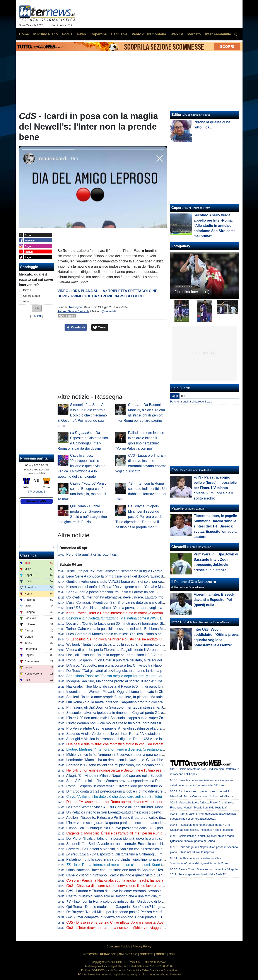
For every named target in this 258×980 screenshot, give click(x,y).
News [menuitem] (81, 34)
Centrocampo (32, 296)
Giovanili (179, 547)
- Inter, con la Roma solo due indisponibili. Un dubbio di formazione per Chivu (129, 901)
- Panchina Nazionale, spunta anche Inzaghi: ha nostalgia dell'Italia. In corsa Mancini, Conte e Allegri (151, 880)
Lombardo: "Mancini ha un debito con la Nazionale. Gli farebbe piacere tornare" (128, 760)
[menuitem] (236, 34)
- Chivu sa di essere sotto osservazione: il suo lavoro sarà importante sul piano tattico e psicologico (147, 886)
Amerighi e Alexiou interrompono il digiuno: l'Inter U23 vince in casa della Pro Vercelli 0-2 (135, 739)
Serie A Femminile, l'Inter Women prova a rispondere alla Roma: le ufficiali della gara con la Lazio (141, 781)
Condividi (76, 328)
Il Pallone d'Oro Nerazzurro (194, 582)
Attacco (28, 301)
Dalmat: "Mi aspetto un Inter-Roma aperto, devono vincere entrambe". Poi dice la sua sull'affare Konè (145, 802)
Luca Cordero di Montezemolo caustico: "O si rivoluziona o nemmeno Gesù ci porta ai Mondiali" (140, 634)
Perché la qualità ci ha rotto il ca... (92, 554)
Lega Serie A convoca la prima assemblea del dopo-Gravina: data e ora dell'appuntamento (136, 576)
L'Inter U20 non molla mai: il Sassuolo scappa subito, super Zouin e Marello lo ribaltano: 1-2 (137, 718)
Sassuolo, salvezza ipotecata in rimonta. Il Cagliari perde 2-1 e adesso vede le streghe (133, 713)
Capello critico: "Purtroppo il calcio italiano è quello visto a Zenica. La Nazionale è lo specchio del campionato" (82, 466)
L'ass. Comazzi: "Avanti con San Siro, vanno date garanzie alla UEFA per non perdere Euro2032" (141, 603)
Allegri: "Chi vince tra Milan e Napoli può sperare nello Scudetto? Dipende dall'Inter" (131, 776)
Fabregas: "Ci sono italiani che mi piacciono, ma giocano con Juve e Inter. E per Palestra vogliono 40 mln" (148, 765)
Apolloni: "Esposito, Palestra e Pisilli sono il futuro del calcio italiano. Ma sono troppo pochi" (136, 818)
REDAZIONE (108, 954)
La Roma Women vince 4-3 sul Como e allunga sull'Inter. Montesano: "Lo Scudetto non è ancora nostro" (147, 807)
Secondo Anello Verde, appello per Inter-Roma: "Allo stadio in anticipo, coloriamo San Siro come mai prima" (150, 734)
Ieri (183, 396)
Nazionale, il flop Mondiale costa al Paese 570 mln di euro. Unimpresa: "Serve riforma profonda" (141, 686)
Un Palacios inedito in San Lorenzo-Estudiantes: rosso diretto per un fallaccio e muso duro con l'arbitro (146, 812)
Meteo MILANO (37, 501)
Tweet (100, 328)
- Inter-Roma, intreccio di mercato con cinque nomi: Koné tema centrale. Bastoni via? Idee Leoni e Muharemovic (156, 865)
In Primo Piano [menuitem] (45, 34)
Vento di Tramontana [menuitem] (149, 34)
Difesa (27, 290)
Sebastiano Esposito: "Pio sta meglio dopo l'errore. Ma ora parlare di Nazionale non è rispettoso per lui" (146, 676)
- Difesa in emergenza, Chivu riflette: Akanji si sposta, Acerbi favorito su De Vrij (131, 922)
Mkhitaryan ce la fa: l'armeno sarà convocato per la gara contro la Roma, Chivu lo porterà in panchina (145, 755)
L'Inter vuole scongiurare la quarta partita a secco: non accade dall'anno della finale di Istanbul (139, 823)
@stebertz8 (109, 311)
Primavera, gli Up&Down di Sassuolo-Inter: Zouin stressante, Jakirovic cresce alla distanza (136, 707)
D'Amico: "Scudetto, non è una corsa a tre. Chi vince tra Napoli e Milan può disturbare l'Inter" (138, 665)
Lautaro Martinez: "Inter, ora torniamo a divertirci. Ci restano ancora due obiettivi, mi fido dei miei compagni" (149, 749)
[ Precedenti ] (37, 492)
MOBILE (161, 954)
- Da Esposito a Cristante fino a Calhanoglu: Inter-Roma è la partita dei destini (138, 854)
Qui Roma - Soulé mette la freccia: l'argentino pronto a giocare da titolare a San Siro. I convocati (141, 702)
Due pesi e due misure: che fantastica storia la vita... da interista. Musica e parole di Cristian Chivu (142, 744)
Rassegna (75, 307)
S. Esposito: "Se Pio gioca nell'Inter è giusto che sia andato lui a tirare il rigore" (127, 639)
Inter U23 (179, 622)
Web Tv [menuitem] (177, 34)
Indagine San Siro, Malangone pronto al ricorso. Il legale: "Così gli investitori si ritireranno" (136, 681)
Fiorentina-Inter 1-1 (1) (192, 292)
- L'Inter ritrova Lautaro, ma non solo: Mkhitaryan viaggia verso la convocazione (132, 928)
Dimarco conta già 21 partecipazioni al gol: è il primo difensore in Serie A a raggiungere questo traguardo (147, 791)
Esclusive (179, 470)
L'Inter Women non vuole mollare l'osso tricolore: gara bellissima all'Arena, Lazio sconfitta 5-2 (138, 723)
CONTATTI (147, 954)
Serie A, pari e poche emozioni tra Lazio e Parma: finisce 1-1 (113, 592)
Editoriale (179, 115)
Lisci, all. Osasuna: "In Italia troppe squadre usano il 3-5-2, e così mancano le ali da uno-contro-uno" (144, 655)
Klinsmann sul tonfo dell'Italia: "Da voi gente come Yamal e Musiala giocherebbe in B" (132, 587)
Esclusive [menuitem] (119, 34)
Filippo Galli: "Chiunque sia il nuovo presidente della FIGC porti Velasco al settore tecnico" (136, 828)
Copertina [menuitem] (99, 34)
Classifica (28, 555)
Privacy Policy (142, 946)
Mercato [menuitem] (194, 34)
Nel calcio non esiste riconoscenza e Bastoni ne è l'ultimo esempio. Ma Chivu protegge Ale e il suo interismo (150, 770)
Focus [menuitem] (67, 34)
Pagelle (178, 508)
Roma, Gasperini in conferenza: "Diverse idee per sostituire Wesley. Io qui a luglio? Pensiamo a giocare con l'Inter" (155, 786)
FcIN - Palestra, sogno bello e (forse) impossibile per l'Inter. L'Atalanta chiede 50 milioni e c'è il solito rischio (215, 488)
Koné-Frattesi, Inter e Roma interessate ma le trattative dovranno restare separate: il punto (136, 613)
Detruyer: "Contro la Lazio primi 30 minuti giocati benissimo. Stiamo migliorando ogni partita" (138, 624)
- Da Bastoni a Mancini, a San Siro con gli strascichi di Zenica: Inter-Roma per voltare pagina (145, 849)
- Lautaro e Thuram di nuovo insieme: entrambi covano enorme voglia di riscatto (132, 891)
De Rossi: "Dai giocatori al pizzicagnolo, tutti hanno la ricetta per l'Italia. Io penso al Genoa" (137, 671)
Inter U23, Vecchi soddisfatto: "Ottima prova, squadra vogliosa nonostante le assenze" (133, 608)
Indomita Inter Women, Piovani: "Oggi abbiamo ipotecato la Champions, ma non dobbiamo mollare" (143, 692)
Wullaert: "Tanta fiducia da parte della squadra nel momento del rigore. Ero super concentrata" (139, 644)
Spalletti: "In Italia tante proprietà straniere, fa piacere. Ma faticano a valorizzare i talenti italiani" (140, 697)
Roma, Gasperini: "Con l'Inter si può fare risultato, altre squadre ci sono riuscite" (128, 660)
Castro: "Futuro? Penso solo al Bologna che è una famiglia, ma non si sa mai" (126, 896)
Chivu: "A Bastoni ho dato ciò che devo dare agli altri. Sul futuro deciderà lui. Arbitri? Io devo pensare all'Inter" (151, 797)
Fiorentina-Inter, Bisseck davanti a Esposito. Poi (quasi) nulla (214, 600)
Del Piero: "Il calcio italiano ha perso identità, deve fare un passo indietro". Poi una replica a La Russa (145, 839)
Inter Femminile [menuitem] (218, 34)
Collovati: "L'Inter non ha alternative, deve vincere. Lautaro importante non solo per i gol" (135, 597)
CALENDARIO (128, 954)
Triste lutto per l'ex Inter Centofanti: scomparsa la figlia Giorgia (114, 571)
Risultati (37, 316)
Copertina (180, 208)
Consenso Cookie (118, 946)
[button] (37, 308)
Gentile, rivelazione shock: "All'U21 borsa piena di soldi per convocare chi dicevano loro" (134, 582)
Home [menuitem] (24, 34)
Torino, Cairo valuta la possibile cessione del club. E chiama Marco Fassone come (136, 629)
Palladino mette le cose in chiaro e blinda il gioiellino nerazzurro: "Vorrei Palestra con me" (135, 859)
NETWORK (91, 954)
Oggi (175, 396)
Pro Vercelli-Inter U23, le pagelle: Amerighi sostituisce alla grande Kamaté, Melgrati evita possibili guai (145, 728)
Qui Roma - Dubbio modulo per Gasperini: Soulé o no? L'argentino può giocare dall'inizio (135, 907)
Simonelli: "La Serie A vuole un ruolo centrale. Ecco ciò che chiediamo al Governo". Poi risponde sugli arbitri (82, 415)
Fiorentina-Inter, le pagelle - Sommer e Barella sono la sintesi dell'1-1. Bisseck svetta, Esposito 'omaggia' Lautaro (216, 526)
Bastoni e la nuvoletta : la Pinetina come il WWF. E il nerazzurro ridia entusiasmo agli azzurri (146, 618)
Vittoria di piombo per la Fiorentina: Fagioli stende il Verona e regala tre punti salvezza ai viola (139, 650)
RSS (172, 954)
